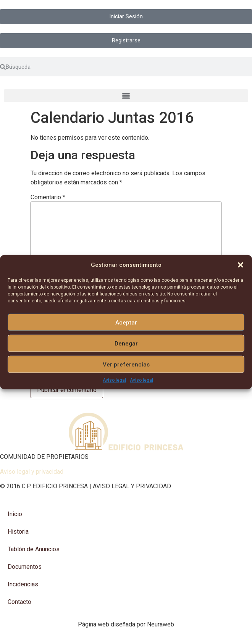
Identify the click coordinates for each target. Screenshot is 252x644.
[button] (241, 265)
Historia (18, 532)
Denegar (126, 343)
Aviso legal (114, 380)
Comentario (48, 197)
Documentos (25, 567)
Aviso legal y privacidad (32, 472)
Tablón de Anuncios (34, 549)
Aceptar (126, 322)
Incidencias (23, 584)
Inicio (15, 514)
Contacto (19, 602)
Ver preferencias (126, 364)
